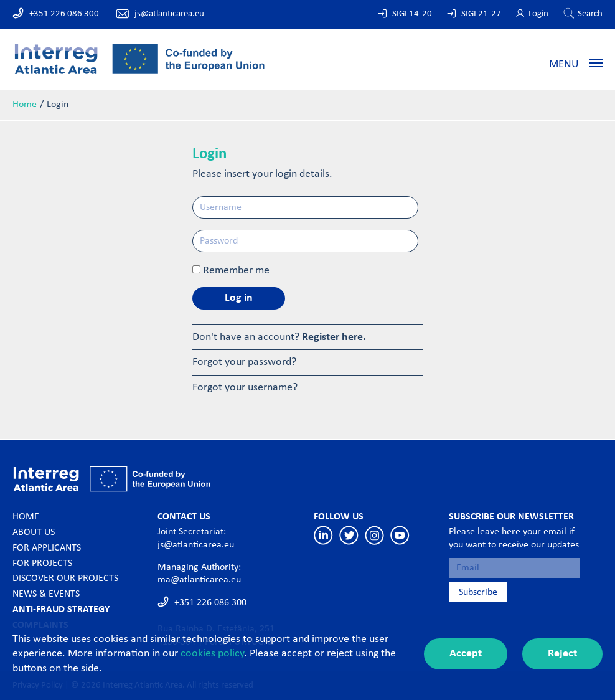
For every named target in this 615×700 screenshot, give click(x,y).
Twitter (349, 535)
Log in (239, 298)
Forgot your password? (244, 362)
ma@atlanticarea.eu (199, 580)
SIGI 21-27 (481, 14)
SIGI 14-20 (412, 14)
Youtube (400, 535)
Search (590, 14)
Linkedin (323, 535)
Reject (562, 654)
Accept (466, 654)
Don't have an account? (279, 337)
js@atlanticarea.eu (169, 14)
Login (538, 14)
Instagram (374, 535)
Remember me (236, 271)
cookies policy (212, 654)
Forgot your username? (245, 388)
